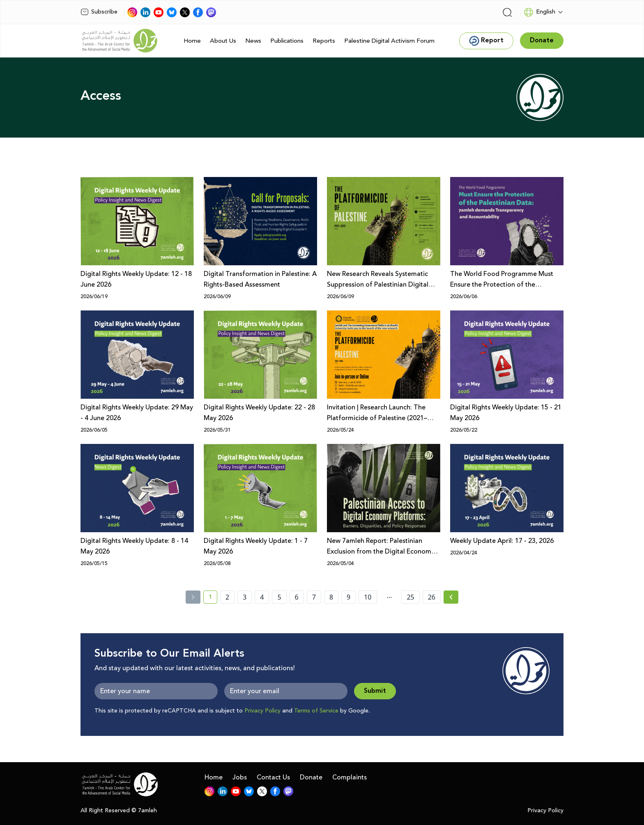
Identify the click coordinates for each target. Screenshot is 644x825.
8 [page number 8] (331, 597)
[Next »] (451, 597)
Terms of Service (316, 711)
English (539, 12)
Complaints (350, 777)
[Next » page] (451, 597)
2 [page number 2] (227, 597)
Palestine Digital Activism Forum (389, 41)
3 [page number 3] (245, 597)
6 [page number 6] (297, 597)
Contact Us (273, 777)
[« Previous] (193, 597)
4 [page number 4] (262, 597)
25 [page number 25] (410, 597)
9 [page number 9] (348, 597)
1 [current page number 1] (213, 598)
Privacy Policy (262, 711)
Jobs (240, 777)
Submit (375, 691)
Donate (311, 777)
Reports (324, 41)
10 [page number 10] (368, 597)
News (253, 41)
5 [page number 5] (279, 597)
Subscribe (99, 12)
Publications (287, 41)
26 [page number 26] (432, 597)
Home (192, 41)
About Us (223, 41)
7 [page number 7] (314, 597)
